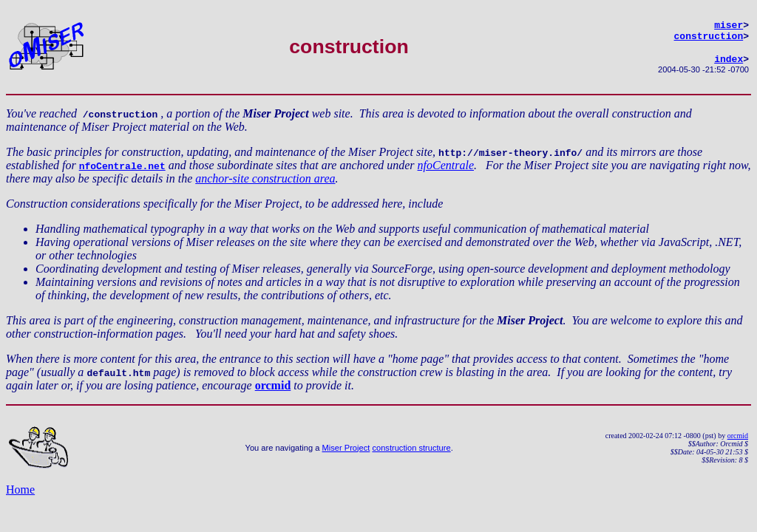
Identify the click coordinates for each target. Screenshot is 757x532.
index (729, 65)
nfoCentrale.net (122, 172)
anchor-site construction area (265, 185)
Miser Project (346, 454)
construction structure (411, 454)
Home (20, 496)
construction (709, 40)
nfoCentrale (446, 172)
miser (729, 27)
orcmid (273, 392)
